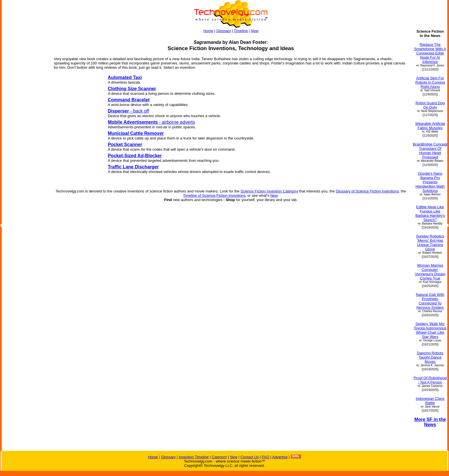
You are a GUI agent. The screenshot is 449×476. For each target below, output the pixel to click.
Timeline (241, 31)
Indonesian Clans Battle (430, 401)
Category (219, 457)
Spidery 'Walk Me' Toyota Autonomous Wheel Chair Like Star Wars (430, 330)
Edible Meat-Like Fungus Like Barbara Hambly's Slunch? (430, 213)
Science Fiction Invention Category (269, 191)
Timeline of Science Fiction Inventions (214, 195)
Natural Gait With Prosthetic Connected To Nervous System (430, 301)
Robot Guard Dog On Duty (430, 105)
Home (208, 31)
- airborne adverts (151, 122)
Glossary (223, 31)
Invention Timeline (194, 457)
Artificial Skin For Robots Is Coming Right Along (430, 82)
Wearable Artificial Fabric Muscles (430, 126)
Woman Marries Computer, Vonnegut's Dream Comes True (430, 272)
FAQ (265, 457)
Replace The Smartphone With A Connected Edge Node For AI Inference (430, 53)
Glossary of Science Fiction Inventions (367, 191)
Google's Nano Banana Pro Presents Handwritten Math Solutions (430, 182)
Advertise (280, 457)
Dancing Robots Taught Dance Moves (430, 357)
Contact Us (249, 457)
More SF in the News (430, 422)
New (255, 31)
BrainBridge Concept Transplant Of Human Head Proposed (430, 151)
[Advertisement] (25, 188)
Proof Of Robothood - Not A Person (430, 380)
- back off (128, 111)
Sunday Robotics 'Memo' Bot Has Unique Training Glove (430, 243)
